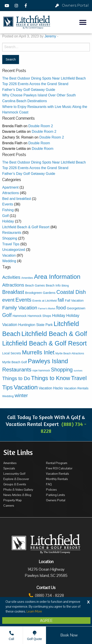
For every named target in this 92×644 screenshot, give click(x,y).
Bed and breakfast (17, 199)
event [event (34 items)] (8, 300)
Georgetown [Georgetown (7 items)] (76, 308)
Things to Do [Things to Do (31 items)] (16, 378)
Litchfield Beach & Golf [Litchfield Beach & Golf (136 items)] (54, 334)
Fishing (8, 210)
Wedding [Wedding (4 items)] (8, 396)
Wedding (9, 261)
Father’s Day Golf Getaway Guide (29, 90)
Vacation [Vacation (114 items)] (26, 387)
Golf (5, 216)
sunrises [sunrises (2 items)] (78, 371)
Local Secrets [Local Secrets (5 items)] (12, 353)
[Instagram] (17, 6)
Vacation (9, 255)
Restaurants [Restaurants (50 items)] (17, 370)
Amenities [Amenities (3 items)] (27, 278)
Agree (46, 621)
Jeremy (50, 36)
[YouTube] (8, 6)
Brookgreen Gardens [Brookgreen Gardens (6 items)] (40, 293)
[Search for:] (46, 47)
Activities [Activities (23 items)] (11, 277)
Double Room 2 (41, 126)
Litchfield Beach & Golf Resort (26, 227)
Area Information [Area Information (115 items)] (57, 277)
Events (8, 204)
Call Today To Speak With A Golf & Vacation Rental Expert (46, 424)
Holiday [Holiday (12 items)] (59, 316)
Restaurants (12, 233)
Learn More (34, 611)
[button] (83, 22)
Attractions (11, 193)
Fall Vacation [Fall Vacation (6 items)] (74, 301)
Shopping (10, 238)
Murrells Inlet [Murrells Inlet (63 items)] (38, 352)
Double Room (39, 143)
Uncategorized (14, 250)
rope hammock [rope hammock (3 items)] (41, 371)
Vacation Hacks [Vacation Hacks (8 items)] (51, 388)
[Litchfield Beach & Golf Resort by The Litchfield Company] (27, 22)
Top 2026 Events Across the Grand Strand (35, 84)
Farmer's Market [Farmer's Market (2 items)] (47, 308)
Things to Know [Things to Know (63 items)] (51, 378)
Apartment (10, 187)
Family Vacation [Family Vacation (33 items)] (20, 308)
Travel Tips (11, 244)
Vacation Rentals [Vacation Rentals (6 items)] (76, 388)
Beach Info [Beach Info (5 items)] (53, 285)
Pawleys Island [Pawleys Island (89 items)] (48, 361)
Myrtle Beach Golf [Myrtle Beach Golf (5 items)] (15, 362)
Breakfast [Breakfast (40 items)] (13, 292)
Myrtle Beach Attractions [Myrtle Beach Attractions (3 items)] (70, 353)
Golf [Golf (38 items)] (7, 315)
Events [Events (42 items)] (23, 300)
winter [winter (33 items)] (21, 395)
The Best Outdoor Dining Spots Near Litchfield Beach (44, 78)
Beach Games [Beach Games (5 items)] (35, 285)
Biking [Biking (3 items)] (65, 286)
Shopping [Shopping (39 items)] (62, 370)
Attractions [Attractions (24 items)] (13, 285)
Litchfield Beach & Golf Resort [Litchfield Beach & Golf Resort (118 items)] (44, 343)
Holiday (8, 221)
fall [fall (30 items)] (61, 300)
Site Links (18, 452)
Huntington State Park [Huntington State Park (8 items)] (35, 325)
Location (46, 562)
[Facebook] (26, 6)
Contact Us (46, 588)
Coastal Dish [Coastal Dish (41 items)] (71, 292)
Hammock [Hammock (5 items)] (20, 316)
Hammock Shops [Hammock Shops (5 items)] (39, 316)
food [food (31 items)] (61, 308)
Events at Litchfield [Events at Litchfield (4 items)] (44, 301)
